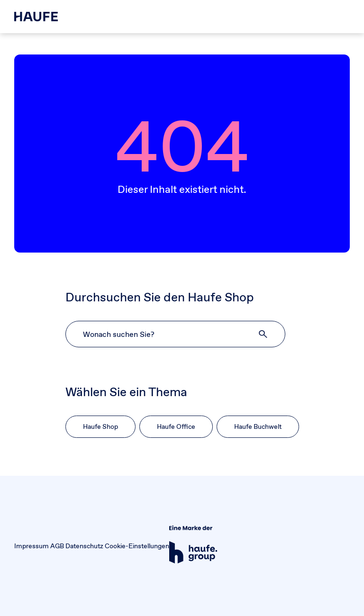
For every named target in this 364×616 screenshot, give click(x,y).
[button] (264, 334)
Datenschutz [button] (84, 546)
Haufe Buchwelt (258, 426)
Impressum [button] (32, 546)
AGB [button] (57, 546)
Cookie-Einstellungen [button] (137, 546)
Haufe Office (176, 426)
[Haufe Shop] (36, 17)
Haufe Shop (100, 426)
